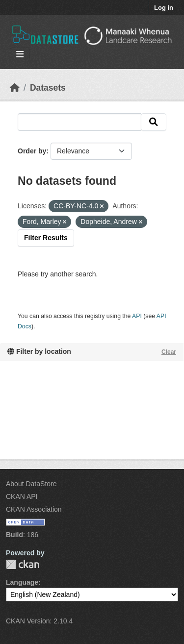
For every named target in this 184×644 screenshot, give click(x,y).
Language (22, 582)
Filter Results (46, 238)
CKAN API (22, 496)
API (137, 316)
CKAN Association (34, 509)
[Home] (15, 88)
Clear (169, 352)
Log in (164, 8)
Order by (32, 151)
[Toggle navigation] (20, 55)
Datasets (48, 88)
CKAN (23, 564)
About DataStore (31, 484)
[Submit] (154, 122)
